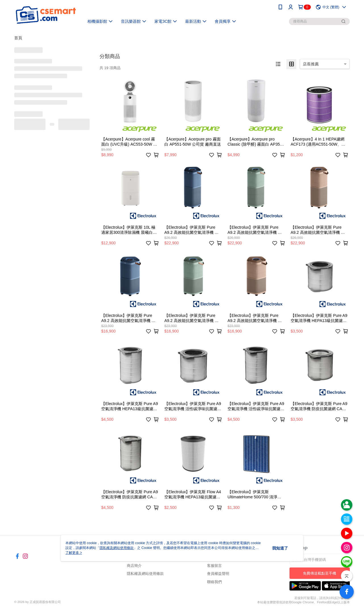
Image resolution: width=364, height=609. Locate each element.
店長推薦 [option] (311, 64)
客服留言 (214, 566)
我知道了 (280, 548)
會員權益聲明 (218, 574)
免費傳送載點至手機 (319, 573)
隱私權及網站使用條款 (145, 574)
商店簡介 (134, 566)
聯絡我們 (214, 582)
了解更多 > (74, 553)
